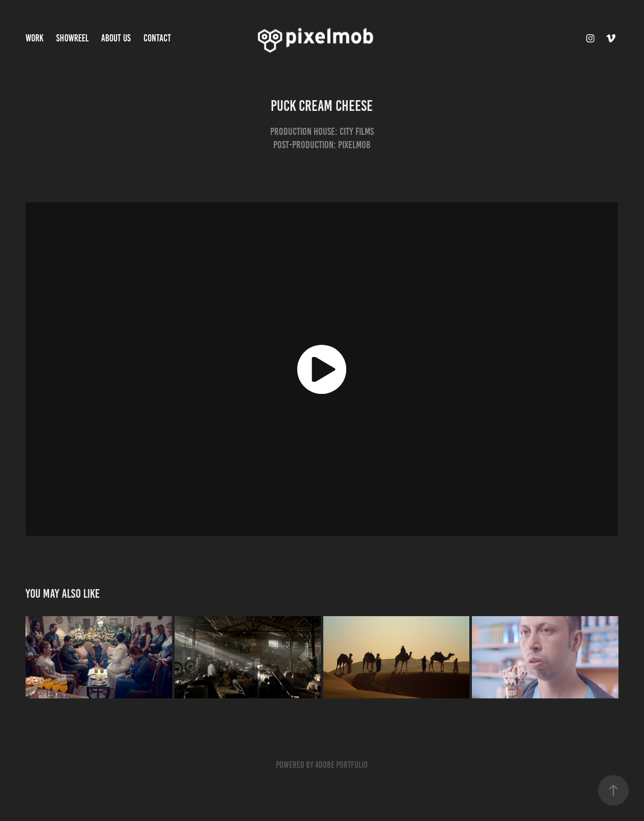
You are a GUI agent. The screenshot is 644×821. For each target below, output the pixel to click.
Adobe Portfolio (341, 765)
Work (34, 38)
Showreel (73, 38)
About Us (116, 38)
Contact (157, 38)
